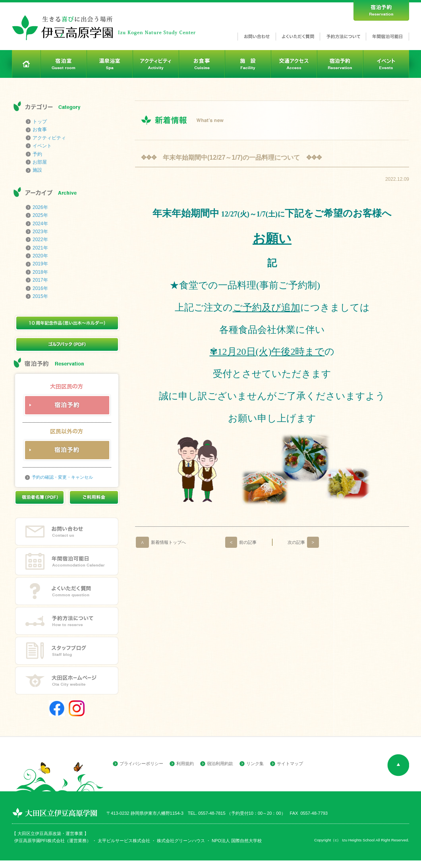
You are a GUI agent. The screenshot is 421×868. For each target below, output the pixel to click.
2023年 (40, 232)
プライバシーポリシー (141, 764)
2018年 (40, 272)
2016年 (40, 288)
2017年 (40, 280)
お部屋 (40, 162)
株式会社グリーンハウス (180, 841)
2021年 (40, 248)
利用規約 (185, 764)
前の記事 (241, 542)
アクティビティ (49, 138)
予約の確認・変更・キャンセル (62, 477)
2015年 (40, 296)
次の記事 (303, 542)
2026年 (40, 207)
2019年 (40, 264)
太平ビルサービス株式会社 (124, 841)
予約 (37, 154)
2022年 (40, 240)
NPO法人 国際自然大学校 (237, 841)
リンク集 (255, 764)
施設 (37, 170)
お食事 (40, 130)
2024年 (40, 224)
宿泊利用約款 (220, 764)
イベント (42, 146)
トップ (40, 122)
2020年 (40, 256)
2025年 (40, 215)
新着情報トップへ (161, 542)
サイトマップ (290, 764)
